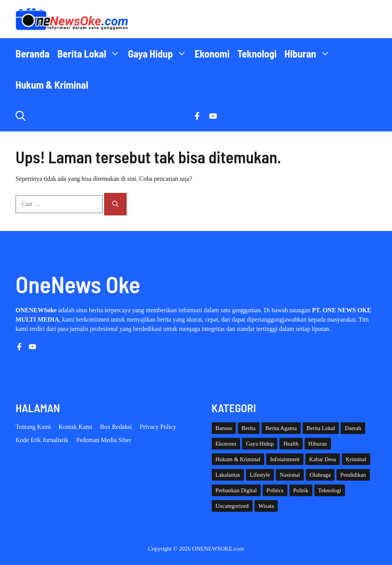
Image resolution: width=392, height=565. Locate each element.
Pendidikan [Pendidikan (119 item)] (353, 475)
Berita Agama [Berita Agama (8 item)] (281, 428)
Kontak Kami (76, 427)
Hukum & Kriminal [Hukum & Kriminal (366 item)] (238, 459)
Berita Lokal (91, 54)
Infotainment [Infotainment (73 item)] (285, 459)
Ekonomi (212, 53)
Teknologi (257, 53)
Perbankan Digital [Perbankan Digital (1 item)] (236, 490)
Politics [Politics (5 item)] (275, 490)
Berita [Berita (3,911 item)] (249, 428)
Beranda (32, 53)
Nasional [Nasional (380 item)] (290, 475)
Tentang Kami (33, 427)
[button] (21, 116)
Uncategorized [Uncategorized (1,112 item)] (232, 506)
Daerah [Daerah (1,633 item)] (353, 428)
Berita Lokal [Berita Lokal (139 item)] (321, 428)
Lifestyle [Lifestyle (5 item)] (260, 475)
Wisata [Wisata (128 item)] (266, 506)
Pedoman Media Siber (104, 440)
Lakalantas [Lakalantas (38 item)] (228, 475)
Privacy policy (158, 427)
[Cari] (115, 204)
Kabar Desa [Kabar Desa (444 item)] (323, 459)
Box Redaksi (116, 427)
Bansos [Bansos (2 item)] (224, 428)
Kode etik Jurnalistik (42, 440)
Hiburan (309, 54)
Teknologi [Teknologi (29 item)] (330, 490)
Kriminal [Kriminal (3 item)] (356, 459)
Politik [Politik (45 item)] (301, 490)
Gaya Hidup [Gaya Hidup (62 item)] (260, 444)
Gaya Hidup (159, 54)
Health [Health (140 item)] (291, 444)
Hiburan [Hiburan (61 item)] (318, 444)
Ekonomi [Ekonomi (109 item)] (226, 444)
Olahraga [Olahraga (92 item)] (320, 475)
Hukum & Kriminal (52, 85)
